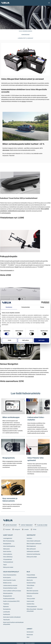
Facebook (7, 529)
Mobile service (7, 583)
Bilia (28, 572)
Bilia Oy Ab (30, 580)
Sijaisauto (6, 606)
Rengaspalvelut (7, 596)
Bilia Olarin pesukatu (32, 591)
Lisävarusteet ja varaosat (25, 38)
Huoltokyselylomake (9, 598)
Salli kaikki (41, 340)
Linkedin (25, 529)
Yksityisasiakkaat (8, 562)
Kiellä (9, 340)
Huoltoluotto (7, 614)
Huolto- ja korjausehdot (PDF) (11, 601)
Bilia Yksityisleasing (9, 541)
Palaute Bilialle (31, 575)
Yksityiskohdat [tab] (25, 307)
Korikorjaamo (25, 35)
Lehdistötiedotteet (32, 577)
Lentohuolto (7, 612)
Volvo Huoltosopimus (9, 546)
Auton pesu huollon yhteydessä (12, 617)
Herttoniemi (30, 632)
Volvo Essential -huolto (9, 580)
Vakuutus (29, 596)
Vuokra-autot (30, 601)
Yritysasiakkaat (7, 559)
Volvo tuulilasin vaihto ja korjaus (12, 591)
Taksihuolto (6, 620)
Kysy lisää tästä (29, 376)
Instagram (16, 529)
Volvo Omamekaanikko (25, 31)
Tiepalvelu (6, 604)
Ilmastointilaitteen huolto (10, 588)
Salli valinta (25, 340)
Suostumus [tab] (9, 307)
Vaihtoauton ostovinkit (33, 551)
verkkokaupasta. (6, 213)
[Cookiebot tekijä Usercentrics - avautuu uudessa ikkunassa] (42, 303)
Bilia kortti (30, 588)
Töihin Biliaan (30, 585)
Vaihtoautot (31, 535)
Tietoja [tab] (42, 307)
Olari (28, 637)
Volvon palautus (8, 554)
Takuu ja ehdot (31, 598)
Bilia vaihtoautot (31, 549)
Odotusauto (6, 549)
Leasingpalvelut (8, 538)
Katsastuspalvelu (8, 593)
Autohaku (29, 538)
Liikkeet (29, 629)
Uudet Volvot (8, 535)
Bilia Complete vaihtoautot (34, 544)
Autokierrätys (31, 604)
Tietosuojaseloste (32, 606)
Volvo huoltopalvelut (11, 572)
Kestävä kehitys (31, 583)
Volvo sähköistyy (8, 557)
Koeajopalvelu (7, 544)
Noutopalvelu (7, 609)
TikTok (33, 529)
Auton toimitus (7, 551)
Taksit (5, 565)
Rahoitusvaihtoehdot (33, 593)
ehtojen (24, 101)
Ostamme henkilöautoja (33, 554)
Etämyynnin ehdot (8, 567)
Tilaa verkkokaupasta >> (7, 270)
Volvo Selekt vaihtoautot (33, 541)
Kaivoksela (30, 635)
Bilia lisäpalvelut (31, 546)
